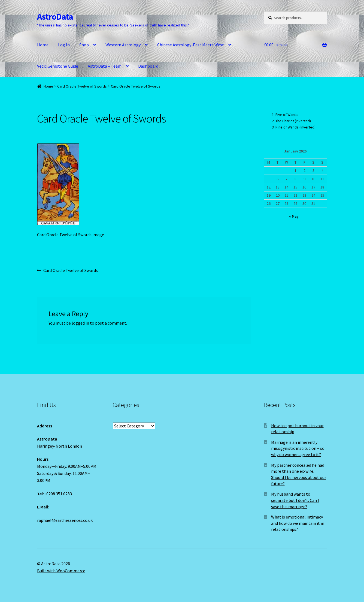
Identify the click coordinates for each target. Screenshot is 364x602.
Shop (84, 45)
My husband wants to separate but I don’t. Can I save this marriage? (295, 500)
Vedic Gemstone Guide (58, 66)
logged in (80, 323)
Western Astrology (123, 45)
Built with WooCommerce (61, 571)
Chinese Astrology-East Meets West (191, 45)
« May (294, 216)
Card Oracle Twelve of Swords (82, 86)
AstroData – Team (105, 66)
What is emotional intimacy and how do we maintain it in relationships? (298, 523)
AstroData (55, 17)
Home (43, 45)
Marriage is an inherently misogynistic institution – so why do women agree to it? (298, 448)
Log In (64, 45)
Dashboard (148, 66)
